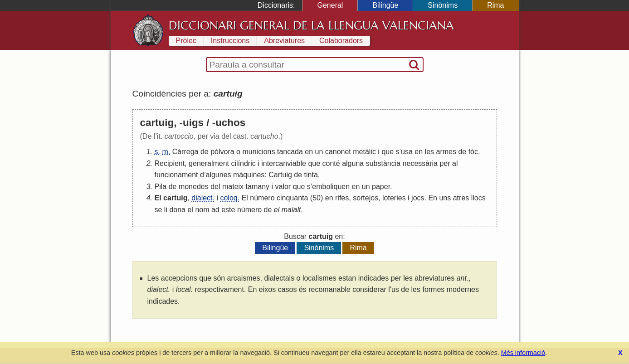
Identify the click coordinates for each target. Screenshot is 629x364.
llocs (478, 198)
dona (177, 210)
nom (202, 210)
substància (383, 163)
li (166, 210)
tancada (290, 152)
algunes (218, 175)
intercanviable (284, 163)
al (455, 163)
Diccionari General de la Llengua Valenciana (311, 25)
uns (445, 198)
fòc (473, 152)
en (309, 152)
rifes (342, 198)
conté (331, 163)
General (330, 5)
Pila (161, 187)
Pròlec (186, 41)
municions (258, 152)
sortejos (366, 198)
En (433, 198)
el (190, 210)
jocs (418, 198)
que (388, 152)
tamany (258, 187)
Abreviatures (284, 41)
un (319, 152)
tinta (311, 175)
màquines (249, 175)
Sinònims (443, 5)
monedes (194, 187)
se (158, 210)
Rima (495, 5)
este (228, 210)
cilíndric (244, 163)
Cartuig (280, 175)
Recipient (170, 163)
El (158, 198)
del (215, 187)
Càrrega (185, 152)
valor (283, 187)
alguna (353, 163)
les (429, 152)
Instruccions (230, 41)
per (445, 163)
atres (461, 198)
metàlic (364, 152)
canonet (338, 152)
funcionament (176, 175)
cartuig (175, 198)
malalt (291, 210)
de (205, 152)
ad (215, 210)
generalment (209, 163)
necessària (420, 163)
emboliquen (331, 187)
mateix (233, 187)
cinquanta (292, 198)
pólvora (222, 152)
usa (407, 152)
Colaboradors (341, 41)
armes (446, 152)
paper (381, 187)
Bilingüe (385, 5)
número (262, 198)
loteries (394, 198)
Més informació (523, 353)
